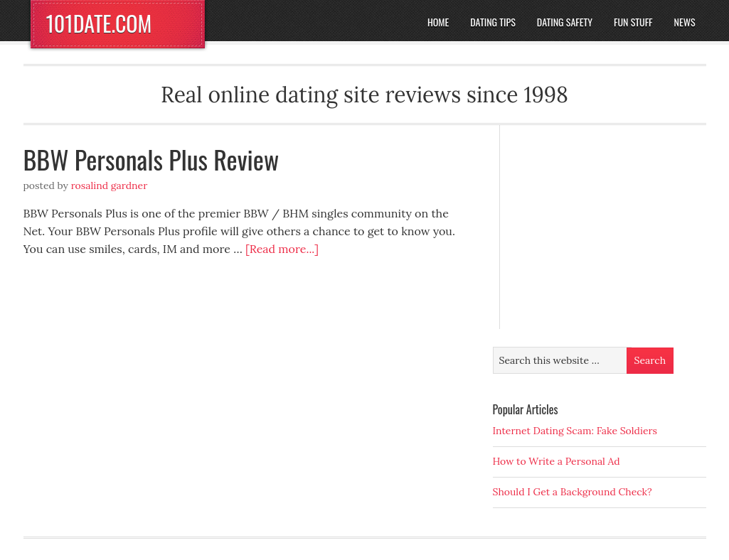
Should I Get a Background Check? (573, 492)
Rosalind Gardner (110, 185)
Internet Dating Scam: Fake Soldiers (575, 431)
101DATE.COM (99, 23)
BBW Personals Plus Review (151, 159)
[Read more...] (282, 249)
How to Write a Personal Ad (557, 461)
